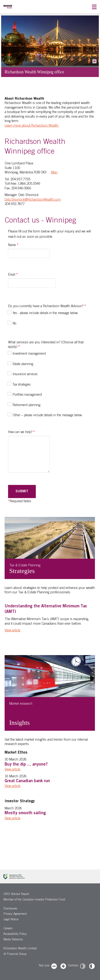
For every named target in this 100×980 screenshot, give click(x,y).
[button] (94, 7)
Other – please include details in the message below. (47, 416)
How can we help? (21, 432)
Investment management (29, 354)
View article (12, 631)
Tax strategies (22, 385)
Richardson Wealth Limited (20, 949)
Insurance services (25, 374)
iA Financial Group (15, 954)
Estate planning (23, 364)
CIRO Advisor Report (16, 894)
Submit (22, 491)
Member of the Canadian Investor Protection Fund (34, 900)
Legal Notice (11, 920)
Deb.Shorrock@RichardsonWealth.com (33, 200)
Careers (8, 929)
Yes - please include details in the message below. (45, 313)
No (14, 324)
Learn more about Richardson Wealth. (32, 126)
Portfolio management (27, 395)
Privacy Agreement (15, 914)
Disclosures (10, 909)
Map (54, 173)
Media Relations (13, 940)
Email (13, 275)
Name (13, 245)
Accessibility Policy (15, 934)
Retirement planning (27, 405)
